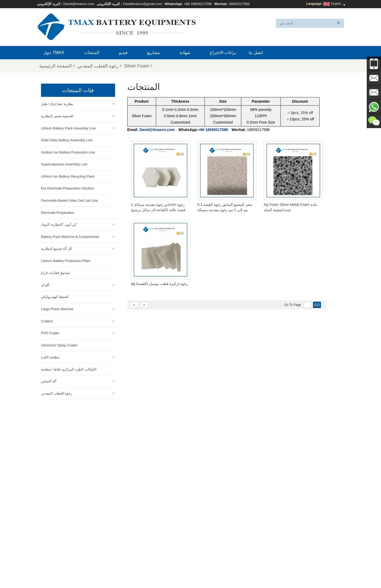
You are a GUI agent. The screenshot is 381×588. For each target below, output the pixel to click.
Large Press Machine (57, 308)
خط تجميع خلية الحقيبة (199, 546)
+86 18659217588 (198, 4)
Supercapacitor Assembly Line (64, 163)
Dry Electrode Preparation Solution (67, 188)
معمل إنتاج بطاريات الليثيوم (203, 552)
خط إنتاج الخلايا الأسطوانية (202, 540)
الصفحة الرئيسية (57, 66)
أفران (45, 284)
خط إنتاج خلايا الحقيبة (199, 521)
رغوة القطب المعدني (99, 66)
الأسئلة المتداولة (269, 571)
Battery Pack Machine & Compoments (70, 236)
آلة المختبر (49, 381)
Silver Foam (138, 66)
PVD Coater (50, 332)
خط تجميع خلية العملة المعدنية (204, 533)
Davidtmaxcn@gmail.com (143, 4)
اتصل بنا (256, 53)
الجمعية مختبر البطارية (57, 115)
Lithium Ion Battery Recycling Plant (68, 176)
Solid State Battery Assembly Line (67, 139)
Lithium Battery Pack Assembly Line (68, 127)
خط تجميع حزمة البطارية (201, 527)
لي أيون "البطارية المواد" (59, 224)
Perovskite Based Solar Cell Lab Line (69, 200)
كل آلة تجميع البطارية (56, 248)
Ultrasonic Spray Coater (59, 344)
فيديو (123, 53)
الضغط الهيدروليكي (55, 296)
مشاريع (154, 53)
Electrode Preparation (58, 212)
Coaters (47, 320)
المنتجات (92, 53)
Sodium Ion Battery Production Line (68, 151)
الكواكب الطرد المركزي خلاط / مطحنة (69, 368)
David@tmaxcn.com (79, 4)
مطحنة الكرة (50, 356)
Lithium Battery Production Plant (66, 260)
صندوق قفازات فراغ (55, 272)
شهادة (185, 53)
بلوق (231, 571)
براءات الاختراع (223, 53)
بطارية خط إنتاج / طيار (57, 103)
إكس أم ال (112, 571)
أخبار (155, 571)
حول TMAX (54, 53)
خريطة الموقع (136, 571)
